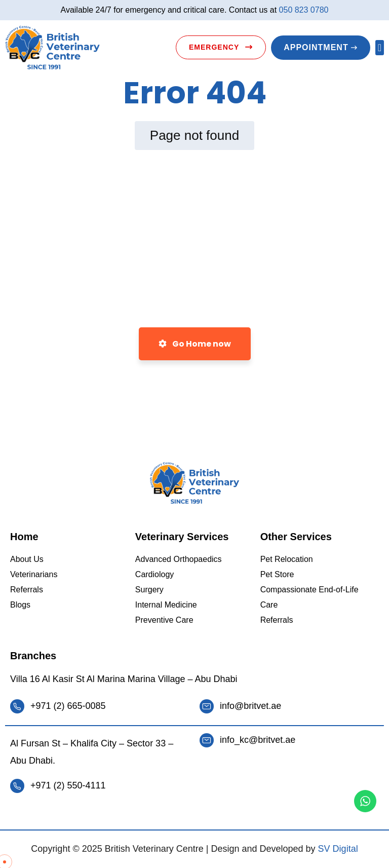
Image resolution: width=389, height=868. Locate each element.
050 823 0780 (304, 10)
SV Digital (338, 849)
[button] (380, 48)
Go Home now (195, 344)
